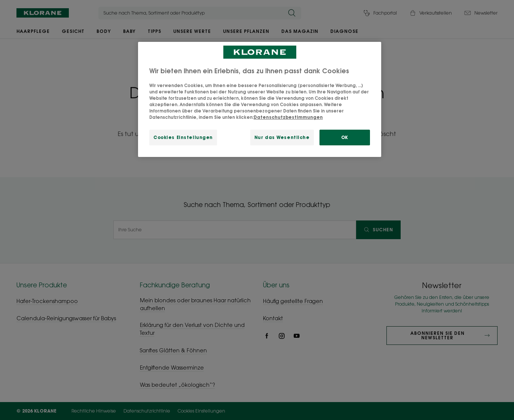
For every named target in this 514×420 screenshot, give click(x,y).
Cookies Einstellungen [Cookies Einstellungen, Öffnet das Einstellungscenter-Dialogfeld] (183, 137)
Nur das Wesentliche (282, 137)
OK (345, 137)
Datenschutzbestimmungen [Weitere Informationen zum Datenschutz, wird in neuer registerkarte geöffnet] (288, 117)
